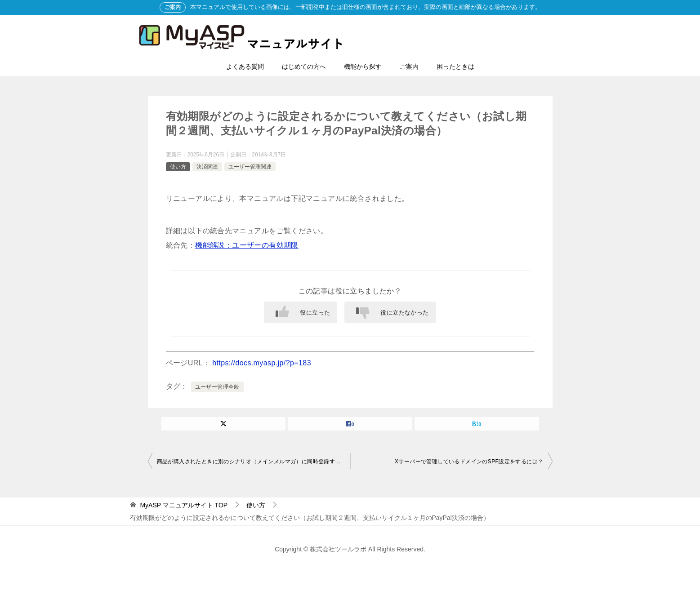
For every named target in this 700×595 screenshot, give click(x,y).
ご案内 (409, 67)
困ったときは (455, 67)
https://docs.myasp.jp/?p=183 (261, 363)
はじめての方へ (304, 67)
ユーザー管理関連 (250, 167)
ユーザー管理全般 (217, 387)
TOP (184, 505)
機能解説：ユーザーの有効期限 (247, 245)
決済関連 (207, 167)
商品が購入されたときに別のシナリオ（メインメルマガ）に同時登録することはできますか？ (254, 462)
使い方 (178, 167)
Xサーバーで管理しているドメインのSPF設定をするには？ (469, 462)
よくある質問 (245, 67)
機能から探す (363, 67)
